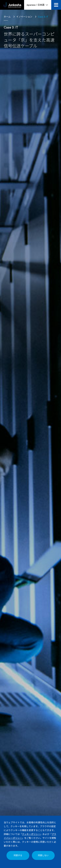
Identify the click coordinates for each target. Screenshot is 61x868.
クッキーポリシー (31, 834)
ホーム (7, 17)
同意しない (43, 855)
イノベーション (24, 17)
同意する (18, 855)
